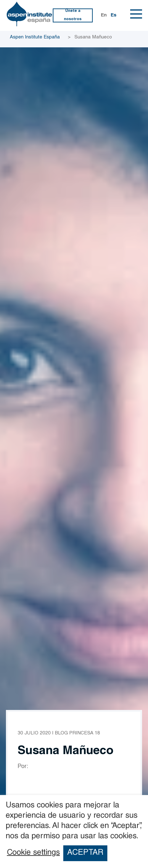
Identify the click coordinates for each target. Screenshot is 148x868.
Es (114, 15)
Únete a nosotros (73, 15)
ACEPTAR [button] (85, 853)
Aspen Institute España (35, 37)
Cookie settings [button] (33, 853)
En (104, 15)
